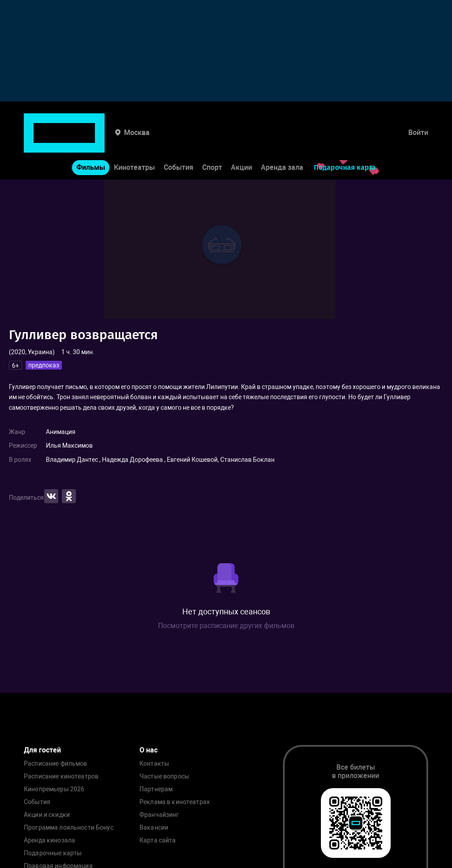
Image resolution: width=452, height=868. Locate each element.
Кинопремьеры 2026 (54, 789)
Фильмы (91, 140)
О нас (149, 750)
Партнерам (156, 789)
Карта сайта (158, 840)
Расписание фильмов (56, 764)
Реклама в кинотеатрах (175, 802)
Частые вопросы (164, 776)
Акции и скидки (47, 815)
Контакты (154, 764)
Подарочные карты (53, 853)
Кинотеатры (134, 140)
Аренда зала (282, 140)
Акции (241, 140)
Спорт (212, 140)
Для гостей (42, 750)
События (179, 140)
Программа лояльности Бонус (69, 828)
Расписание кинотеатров (61, 776)
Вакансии (154, 828)
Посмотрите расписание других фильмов (226, 626)
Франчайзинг (159, 815)
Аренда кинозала (49, 840)
